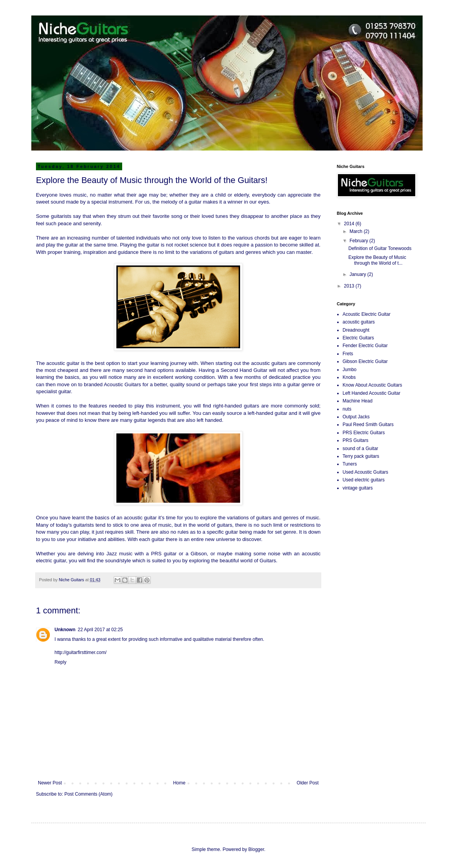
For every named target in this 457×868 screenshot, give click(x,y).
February (359, 241)
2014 (350, 224)
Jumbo (350, 370)
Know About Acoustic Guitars (372, 385)
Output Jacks (356, 417)
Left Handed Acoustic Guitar (371, 393)
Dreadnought (356, 330)
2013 (350, 286)
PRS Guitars (356, 440)
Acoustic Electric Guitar (367, 314)
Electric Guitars (358, 338)
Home (179, 783)
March (357, 231)
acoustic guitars (359, 322)
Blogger (256, 849)
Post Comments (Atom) (88, 794)
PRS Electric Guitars (364, 433)
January (358, 274)
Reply (61, 662)
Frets (348, 354)
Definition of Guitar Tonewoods (380, 248)
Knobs (349, 377)
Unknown (65, 630)
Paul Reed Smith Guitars (368, 425)
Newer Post (50, 783)
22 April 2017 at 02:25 (100, 630)
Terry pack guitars (361, 456)
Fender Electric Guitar (365, 346)
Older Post (308, 783)
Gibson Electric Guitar (365, 361)
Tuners (350, 464)
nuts (347, 409)
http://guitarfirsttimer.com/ (81, 652)
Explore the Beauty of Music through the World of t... (377, 260)
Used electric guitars (364, 480)
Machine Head (357, 401)
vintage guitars (358, 488)
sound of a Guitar (360, 449)
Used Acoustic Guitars (365, 472)
